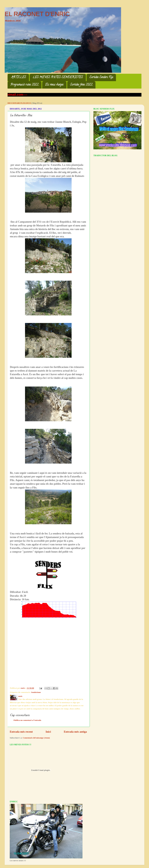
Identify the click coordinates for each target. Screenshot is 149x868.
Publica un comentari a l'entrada (27, 720)
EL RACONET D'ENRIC (37, 14)
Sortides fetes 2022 (81, 85)
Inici (48, 732)
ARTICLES (19, 77)
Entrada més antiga (75, 732)
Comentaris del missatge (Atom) (36, 738)
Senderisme (36, 692)
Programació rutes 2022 (24, 85)
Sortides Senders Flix (101, 77)
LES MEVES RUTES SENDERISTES (58, 77)
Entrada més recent (21, 732)
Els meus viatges (54, 85)
